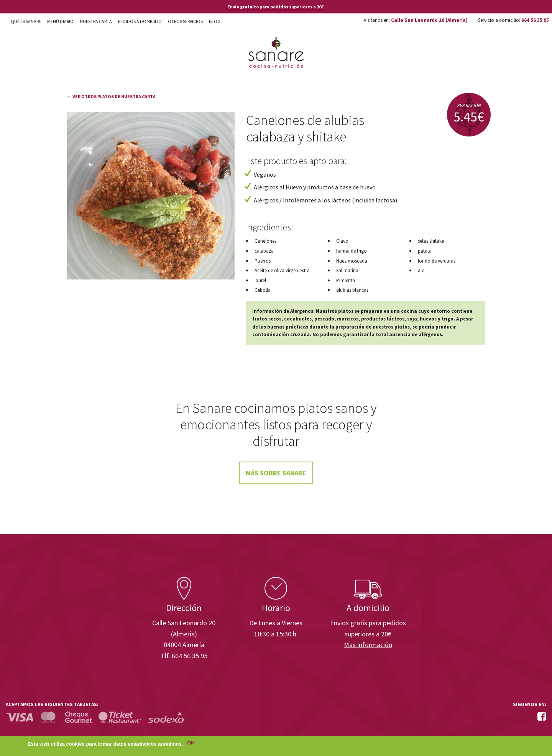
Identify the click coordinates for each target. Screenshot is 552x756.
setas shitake (431, 241)
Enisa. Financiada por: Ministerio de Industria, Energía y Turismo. (517, 555)
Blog (215, 21)
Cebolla (263, 290)
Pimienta (346, 280)
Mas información (368, 645)
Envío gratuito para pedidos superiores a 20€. (276, 7)
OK (191, 744)
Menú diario (60, 21)
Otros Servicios (185, 21)
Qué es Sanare (26, 21)
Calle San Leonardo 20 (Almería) (429, 20)
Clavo (342, 241)
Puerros (263, 261)
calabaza (264, 251)
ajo (421, 270)
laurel (260, 280)
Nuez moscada (352, 261)
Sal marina (347, 270)
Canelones (265, 241)
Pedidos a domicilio (140, 21)
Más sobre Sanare (276, 473)
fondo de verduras (437, 261)
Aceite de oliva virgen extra (282, 270)
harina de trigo (352, 251)
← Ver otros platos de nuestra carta (111, 96)
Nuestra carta (96, 21)
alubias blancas (352, 290)
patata (425, 251)
